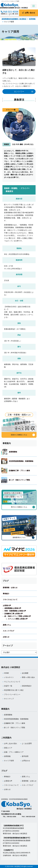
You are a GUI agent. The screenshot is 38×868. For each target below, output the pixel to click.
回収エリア (8, 748)
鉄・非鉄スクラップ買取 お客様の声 (18, 616)
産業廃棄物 (13, 452)
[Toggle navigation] (34, 6)
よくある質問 (27, 743)
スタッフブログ (9, 631)
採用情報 (32, 19)
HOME (6, 673)
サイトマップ (9, 699)
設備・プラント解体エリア (14, 752)
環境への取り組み (28, 677)
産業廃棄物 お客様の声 (13, 608)
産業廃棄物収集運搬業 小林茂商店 (14, 19)
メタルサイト (9, 677)
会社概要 (25, 673)
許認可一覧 (8, 686)
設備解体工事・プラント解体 (19, 471)
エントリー (19, 91)
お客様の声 (7, 606)
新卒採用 (25, 756)
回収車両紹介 (27, 686)
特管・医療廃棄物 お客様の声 (15, 611)
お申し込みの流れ (11, 743)
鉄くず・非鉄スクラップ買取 (19, 480)
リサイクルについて (10, 600)
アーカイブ (8, 646)
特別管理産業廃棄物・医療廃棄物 (21, 461)
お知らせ (6, 637)
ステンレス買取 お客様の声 (18, 619)
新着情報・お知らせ (10, 588)
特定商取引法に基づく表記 (14, 690)
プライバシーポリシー (12, 694)
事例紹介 (6, 594)
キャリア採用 (9, 761)
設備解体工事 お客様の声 (14, 614)
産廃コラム (7, 625)
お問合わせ (26, 761)
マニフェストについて (12, 682)
